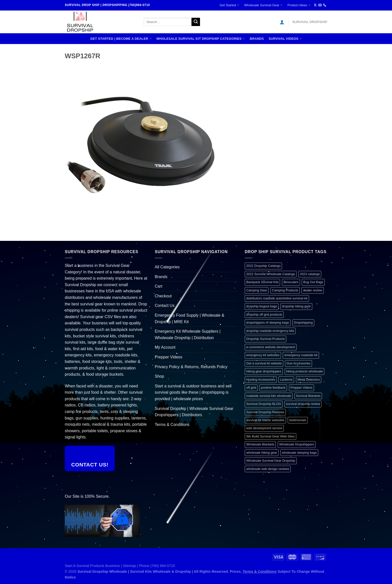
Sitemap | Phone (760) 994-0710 (149, 566)
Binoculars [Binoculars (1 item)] (291, 282)
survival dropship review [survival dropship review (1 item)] (303, 404)
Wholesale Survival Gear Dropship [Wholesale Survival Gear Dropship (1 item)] (271, 461)
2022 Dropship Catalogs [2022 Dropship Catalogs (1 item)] (263, 266)
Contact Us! (90, 465)
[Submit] (196, 22)
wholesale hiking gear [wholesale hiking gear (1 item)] (262, 453)
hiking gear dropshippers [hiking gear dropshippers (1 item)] (264, 371)
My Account (165, 347)
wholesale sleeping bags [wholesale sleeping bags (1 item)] (299, 453)
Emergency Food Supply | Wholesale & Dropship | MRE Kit (189, 319)
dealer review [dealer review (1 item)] (312, 290)
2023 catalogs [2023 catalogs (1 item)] (310, 274)
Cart (158, 286)
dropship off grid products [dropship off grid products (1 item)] (264, 315)
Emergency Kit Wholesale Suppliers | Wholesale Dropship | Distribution (188, 335)
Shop (159, 376)
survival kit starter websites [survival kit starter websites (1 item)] (265, 420)
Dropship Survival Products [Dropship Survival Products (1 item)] (265, 339)
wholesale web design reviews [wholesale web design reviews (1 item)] (268, 469)
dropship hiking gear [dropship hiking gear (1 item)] (296, 306)
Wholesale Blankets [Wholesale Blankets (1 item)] (260, 444)
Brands (257, 39)
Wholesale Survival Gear (263, 5)
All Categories (167, 267)
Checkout (163, 296)
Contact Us (165, 306)
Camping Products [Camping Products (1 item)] (285, 290)
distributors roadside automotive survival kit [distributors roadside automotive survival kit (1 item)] (277, 298)
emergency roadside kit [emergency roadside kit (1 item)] (301, 355)
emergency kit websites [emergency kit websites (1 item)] (263, 355)
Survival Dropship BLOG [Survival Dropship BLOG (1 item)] (264, 404)
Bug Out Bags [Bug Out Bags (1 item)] (313, 282)
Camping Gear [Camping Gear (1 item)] (257, 290)
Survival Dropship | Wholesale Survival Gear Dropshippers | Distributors (194, 412)
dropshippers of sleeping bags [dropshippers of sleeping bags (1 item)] (268, 323)
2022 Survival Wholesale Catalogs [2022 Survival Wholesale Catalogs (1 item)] (271, 274)
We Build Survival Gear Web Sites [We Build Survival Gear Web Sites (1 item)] (270, 436)
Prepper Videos (168, 357)
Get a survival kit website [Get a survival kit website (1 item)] (264, 363)
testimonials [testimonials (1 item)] (298, 420)
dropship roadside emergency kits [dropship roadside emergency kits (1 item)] (270, 331)
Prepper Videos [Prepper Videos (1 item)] (301, 388)
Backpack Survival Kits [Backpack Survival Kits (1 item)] (262, 282)
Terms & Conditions (172, 425)
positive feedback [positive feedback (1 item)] (273, 388)
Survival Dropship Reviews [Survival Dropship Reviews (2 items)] (265, 412)
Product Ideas (299, 5)
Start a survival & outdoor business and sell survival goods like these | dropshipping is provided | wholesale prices (193, 392)
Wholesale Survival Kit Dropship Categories (200, 39)
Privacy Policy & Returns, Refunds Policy (191, 367)
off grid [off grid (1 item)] (251, 388)
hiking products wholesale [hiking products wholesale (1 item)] (305, 371)
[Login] (282, 22)
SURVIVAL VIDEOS (285, 39)
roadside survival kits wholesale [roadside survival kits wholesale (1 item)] (269, 396)
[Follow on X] (315, 5)
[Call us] (325, 5)
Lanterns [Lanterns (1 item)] (286, 380)
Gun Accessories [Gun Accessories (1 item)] (298, 363)
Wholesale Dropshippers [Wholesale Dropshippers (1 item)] (297, 444)
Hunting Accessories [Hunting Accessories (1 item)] (261, 380)
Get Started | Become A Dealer (121, 39)
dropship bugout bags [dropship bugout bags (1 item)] (262, 306)
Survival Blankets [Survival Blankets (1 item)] (308, 396)
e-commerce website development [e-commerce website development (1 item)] (271, 347)
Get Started (230, 5)
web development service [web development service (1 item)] (264, 428)
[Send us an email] (320, 5)
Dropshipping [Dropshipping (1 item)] (303, 323)
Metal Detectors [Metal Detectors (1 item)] (309, 380)
